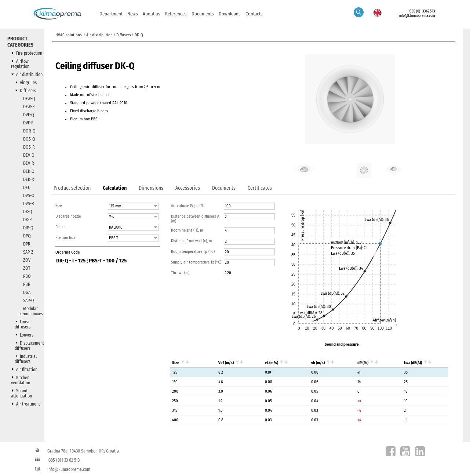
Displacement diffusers (29, 346)
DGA (27, 292)
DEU (27, 188)
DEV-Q (29, 155)
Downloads (230, 14)
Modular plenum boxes (31, 311)
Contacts (254, 14)
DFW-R (29, 107)
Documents (203, 14)
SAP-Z (28, 252)
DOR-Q (29, 131)
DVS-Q (29, 196)
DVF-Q (29, 115)
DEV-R (29, 163)
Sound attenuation (21, 393)
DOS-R (29, 147)
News (133, 14)
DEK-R (29, 179)
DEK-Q (29, 171)
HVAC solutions (69, 35)
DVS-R (29, 204)
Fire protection (29, 53)
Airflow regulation (20, 64)
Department (111, 14)
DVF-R (28, 123)
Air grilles (28, 83)
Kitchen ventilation (21, 380)
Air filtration (27, 370)
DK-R (28, 220)
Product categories (20, 42)
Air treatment (28, 404)
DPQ (27, 236)
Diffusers (28, 91)
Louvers (27, 335)
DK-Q (28, 212)
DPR (27, 244)
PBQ (27, 276)
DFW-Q (29, 99)
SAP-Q (29, 301)
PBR (27, 284)
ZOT (27, 268)
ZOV (27, 260)
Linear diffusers (23, 324)
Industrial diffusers (26, 359)
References (176, 14)
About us (152, 14)
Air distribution (29, 75)
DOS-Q (29, 139)
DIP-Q (28, 228)
